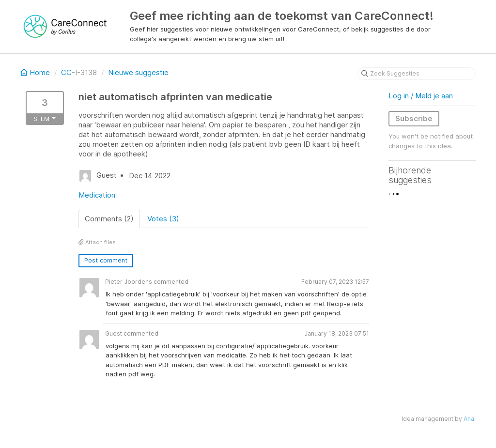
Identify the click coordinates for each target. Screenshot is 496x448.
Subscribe (414, 118)
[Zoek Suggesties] (417, 74)
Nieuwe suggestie (138, 72)
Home (36, 72)
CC (66, 72)
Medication (97, 195)
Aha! (470, 419)
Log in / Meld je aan (421, 96)
